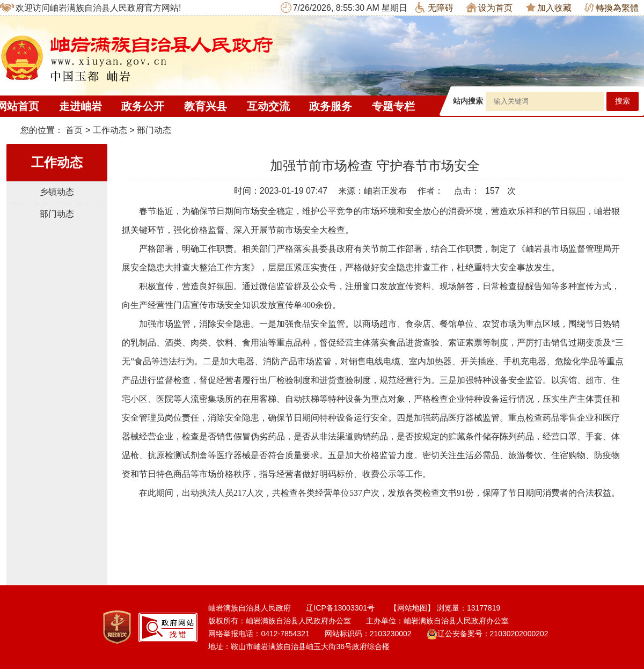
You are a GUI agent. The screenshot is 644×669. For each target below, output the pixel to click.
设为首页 (489, 8)
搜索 (623, 101)
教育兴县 (206, 106)
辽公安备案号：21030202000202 (488, 634)
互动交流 (268, 106)
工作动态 (110, 130)
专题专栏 (393, 106)
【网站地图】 (412, 608)
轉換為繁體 (612, 8)
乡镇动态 (57, 192)
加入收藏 (549, 8)
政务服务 (331, 106)
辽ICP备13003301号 (340, 608)
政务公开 (143, 106)
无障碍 (434, 8)
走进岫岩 (80, 106)
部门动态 (154, 130)
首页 (74, 130)
